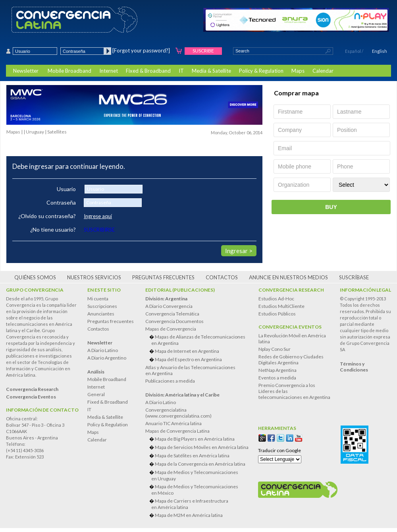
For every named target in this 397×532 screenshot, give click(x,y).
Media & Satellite (211, 71)
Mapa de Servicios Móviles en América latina (202, 447)
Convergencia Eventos (290, 327)
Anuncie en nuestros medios (288, 277)
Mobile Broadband (69, 71)
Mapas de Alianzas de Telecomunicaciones (200, 340)
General (96, 394)
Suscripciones (102, 306)
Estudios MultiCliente (281, 306)
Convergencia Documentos (174, 321)
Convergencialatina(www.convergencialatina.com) (178, 413)
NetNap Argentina (278, 370)
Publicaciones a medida (170, 381)
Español (353, 51)
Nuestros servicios (94, 277)
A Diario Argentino (107, 358)
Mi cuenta (98, 299)
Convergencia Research (291, 290)
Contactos (222, 277)
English (380, 51)
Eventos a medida (277, 378)
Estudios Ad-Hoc (276, 299)
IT (181, 71)
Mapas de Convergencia (171, 329)
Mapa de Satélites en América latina (192, 456)
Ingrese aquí (98, 216)
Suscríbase (354, 277)
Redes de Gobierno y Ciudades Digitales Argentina (291, 360)
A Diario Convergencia (169, 306)
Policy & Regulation (261, 71)
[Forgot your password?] (141, 50)
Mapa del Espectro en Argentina (188, 359)
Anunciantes (101, 314)
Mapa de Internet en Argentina (187, 351)
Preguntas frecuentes (163, 277)
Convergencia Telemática (172, 314)
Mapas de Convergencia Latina (177, 431)
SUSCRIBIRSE (99, 230)
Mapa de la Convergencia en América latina (200, 464)
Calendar (323, 71)
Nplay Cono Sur (275, 349)
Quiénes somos (35, 277)
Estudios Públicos (277, 314)
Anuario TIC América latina (173, 423)
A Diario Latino (103, 350)
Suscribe (203, 51)
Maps (298, 71)
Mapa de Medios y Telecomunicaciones (200, 475)
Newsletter (26, 71)
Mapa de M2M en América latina (189, 515)
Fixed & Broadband (148, 71)
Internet (109, 71)
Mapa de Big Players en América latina (195, 439)
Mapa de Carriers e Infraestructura (200, 504)
